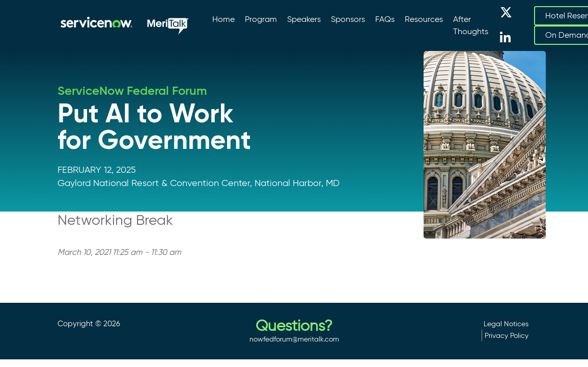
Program (261, 19)
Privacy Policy (507, 335)
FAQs (385, 19)
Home (223, 19)
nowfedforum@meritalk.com (294, 339)
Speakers (304, 19)
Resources (424, 19)
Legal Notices (506, 324)
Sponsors (348, 19)
